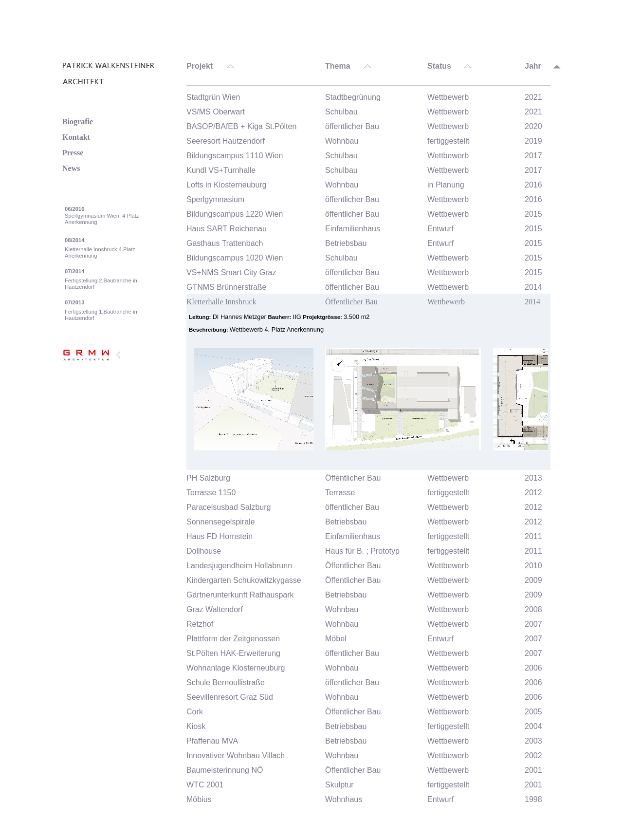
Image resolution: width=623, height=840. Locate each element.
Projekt (200, 66)
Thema (338, 66)
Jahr (533, 66)
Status (439, 66)
